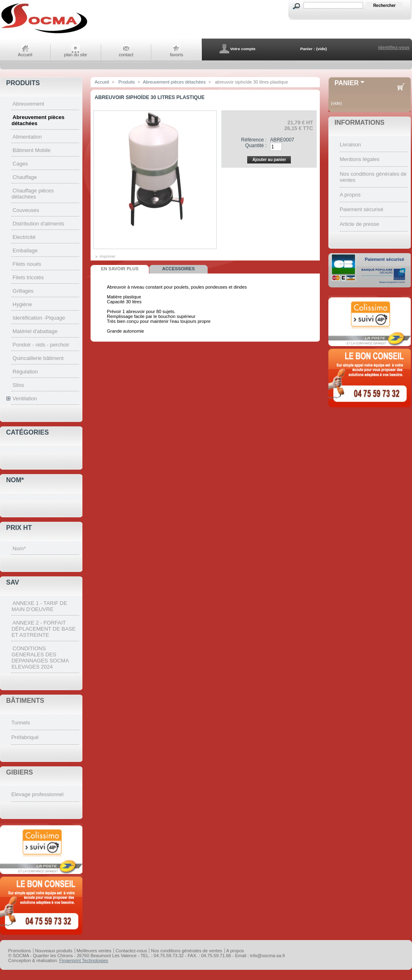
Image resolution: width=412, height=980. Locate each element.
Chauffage (25, 177)
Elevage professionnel (38, 794)
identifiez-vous (394, 47)
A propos (350, 195)
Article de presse (360, 224)
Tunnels (21, 723)
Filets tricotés (28, 277)
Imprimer (107, 256)
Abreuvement (28, 104)
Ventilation (25, 398)
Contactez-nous (131, 951)
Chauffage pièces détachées (33, 194)
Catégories (28, 432)
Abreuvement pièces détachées (174, 82)
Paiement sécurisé (362, 209)
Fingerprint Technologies (84, 960)
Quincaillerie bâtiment (38, 358)
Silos (18, 385)
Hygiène (22, 304)
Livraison (350, 145)
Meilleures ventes (94, 951)
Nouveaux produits (54, 951)
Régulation (25, 372)
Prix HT (19, 528)
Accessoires (178, 269)
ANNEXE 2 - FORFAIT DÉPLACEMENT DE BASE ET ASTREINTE (43, 629)
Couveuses (26, 210)
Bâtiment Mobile (32, 150)
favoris (177, 55)
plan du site (75, 55)
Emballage (25, 251)
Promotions (20, 951)
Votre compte (243, 49)
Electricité (24, 237)
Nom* (15, 480)
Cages (20, 164)
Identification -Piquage (39, 318)
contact (126, 55)
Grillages (23, 291)
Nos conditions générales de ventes (186, 951)
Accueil (25, 55)
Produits (23, 83)
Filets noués (27, 264)
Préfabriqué (25, 737)
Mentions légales (360, 159)
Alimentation (27, 137)
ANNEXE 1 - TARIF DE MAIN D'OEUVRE (39, 606)
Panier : (308, 49)
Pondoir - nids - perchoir (41, 345)
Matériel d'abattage (35, 331)
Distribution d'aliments (39, 224)
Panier (347, 83)
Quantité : (256, 146)
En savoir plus (120, 269)
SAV (13, 582)
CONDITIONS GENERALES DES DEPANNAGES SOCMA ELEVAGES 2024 (40, 658)
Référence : (254, 140)
